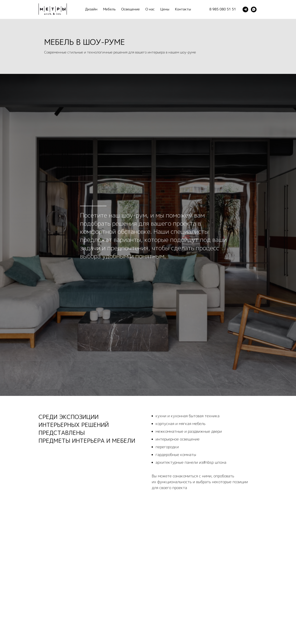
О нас (150, 9)
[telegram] (245, 9)
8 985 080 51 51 (223, 9)
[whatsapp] (254, 9)
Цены (165, 9)
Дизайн (91, 9)
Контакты (183, 9)
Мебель (109, 9)
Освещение (130, 9)
